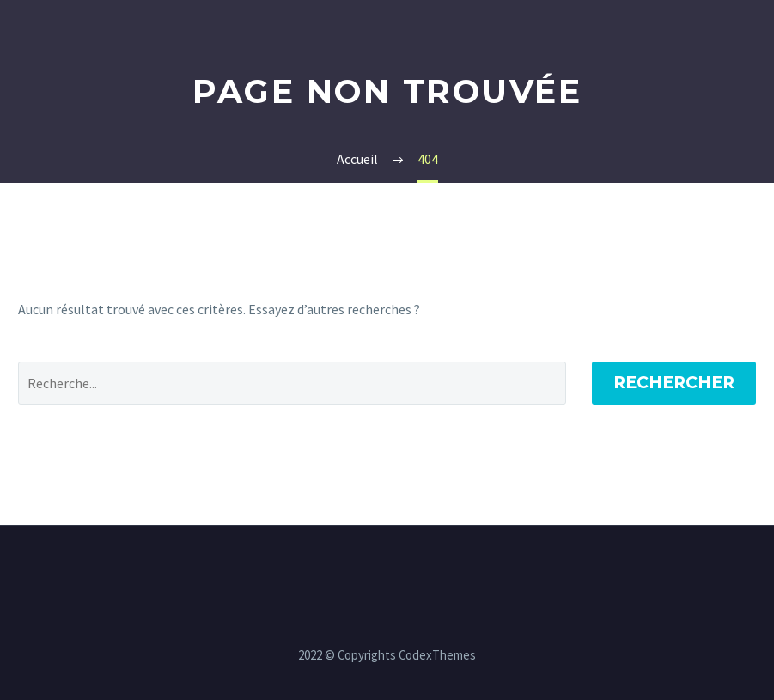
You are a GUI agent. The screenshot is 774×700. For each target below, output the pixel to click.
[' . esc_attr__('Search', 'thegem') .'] (292, 383)
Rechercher (674, 383)
